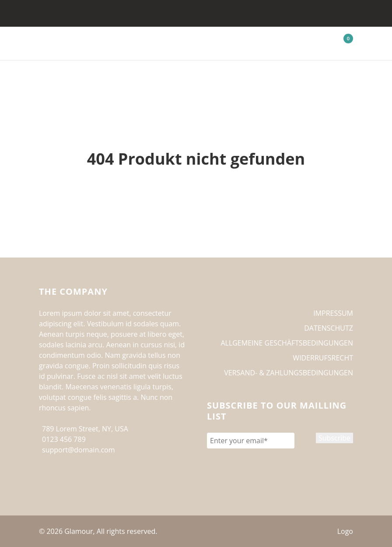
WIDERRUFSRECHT (323, 358)
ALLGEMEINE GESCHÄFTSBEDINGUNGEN (287, 343)
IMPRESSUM (333, 313)
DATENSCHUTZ (329, 328)
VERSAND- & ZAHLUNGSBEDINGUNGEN (289, 373)
